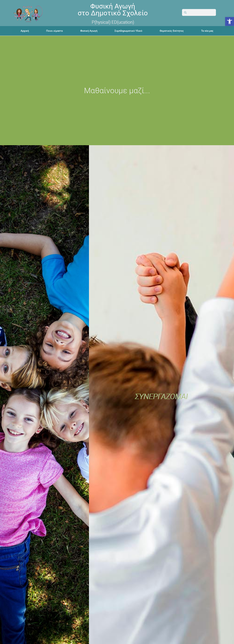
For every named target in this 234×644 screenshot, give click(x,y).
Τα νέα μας (207, 31)
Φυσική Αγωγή (89, 31)
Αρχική (25, 31)
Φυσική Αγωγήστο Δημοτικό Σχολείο (113, 10)
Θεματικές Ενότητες (172, 31)
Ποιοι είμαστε (55, 31)
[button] (230, 21)
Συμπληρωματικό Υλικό (128, 31)
